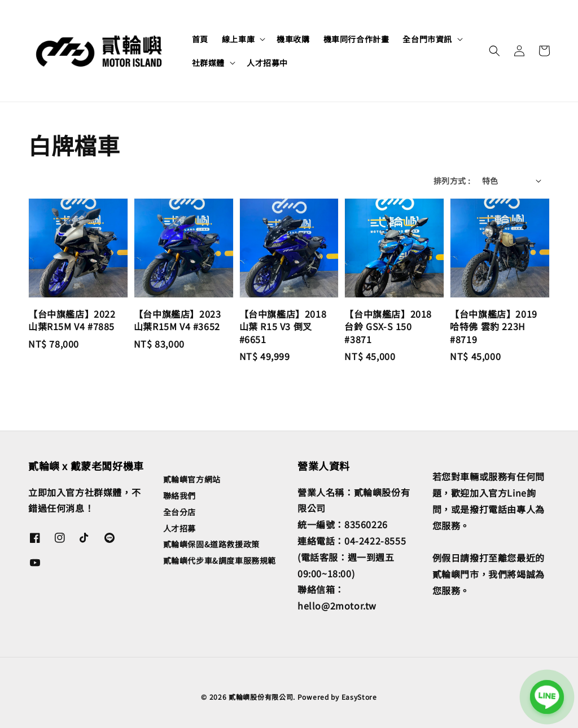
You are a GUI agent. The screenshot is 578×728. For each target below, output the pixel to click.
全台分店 (179, 512)
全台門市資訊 (427, 39)
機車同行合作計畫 (356, 39)
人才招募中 (267, 63)
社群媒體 (208, 63)
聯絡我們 (179, 495)
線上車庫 (238, 39)
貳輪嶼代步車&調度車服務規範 (220, 560)
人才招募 (179, 528)
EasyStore (359, 697)
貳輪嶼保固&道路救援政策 (211, 544)
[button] (494, 51)
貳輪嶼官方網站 (192, 479)
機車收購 (293, 39)
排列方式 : (452, 181)
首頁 (200, 39)
